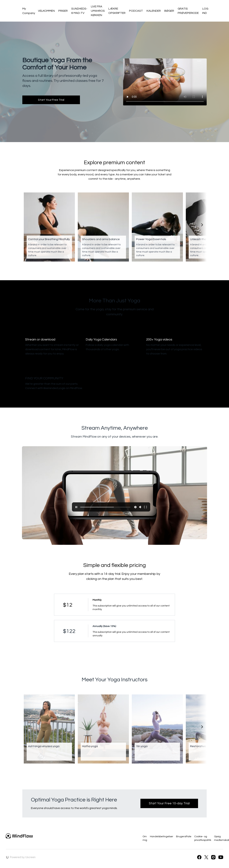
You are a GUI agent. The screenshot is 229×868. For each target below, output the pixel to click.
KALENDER (154, 11)
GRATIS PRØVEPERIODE (188, 11)
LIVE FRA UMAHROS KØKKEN (98, 11)
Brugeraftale (184, 837)
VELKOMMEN (46, 11)
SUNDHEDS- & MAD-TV (79, 11)
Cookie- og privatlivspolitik (203, 838)
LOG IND (205, 11)
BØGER (169, 11)
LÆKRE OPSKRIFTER (117, 11)
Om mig (145, 838)
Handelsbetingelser (162, 837)
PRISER (63, 11)
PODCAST (136, 11)
